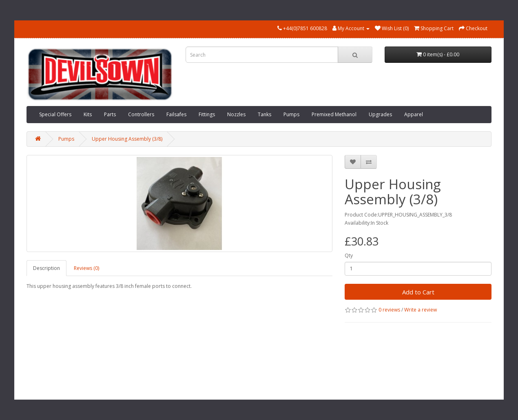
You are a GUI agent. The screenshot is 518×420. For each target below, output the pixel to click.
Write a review (421, 310)
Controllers (141, 114)
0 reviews (389, 310)
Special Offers (55, 114)
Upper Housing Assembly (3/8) (127, 139)
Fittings (207, 114)
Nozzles (236, 114)
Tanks (265, 114)
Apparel (414, 114)
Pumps (291, 114)
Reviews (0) (86, 268)
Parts (110, 114)
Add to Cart (418, 292)
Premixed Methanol (334, 114)
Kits (88, 114)
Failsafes (176, 114)
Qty (349, 255)
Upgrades (380, 114)
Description (46, 268)
